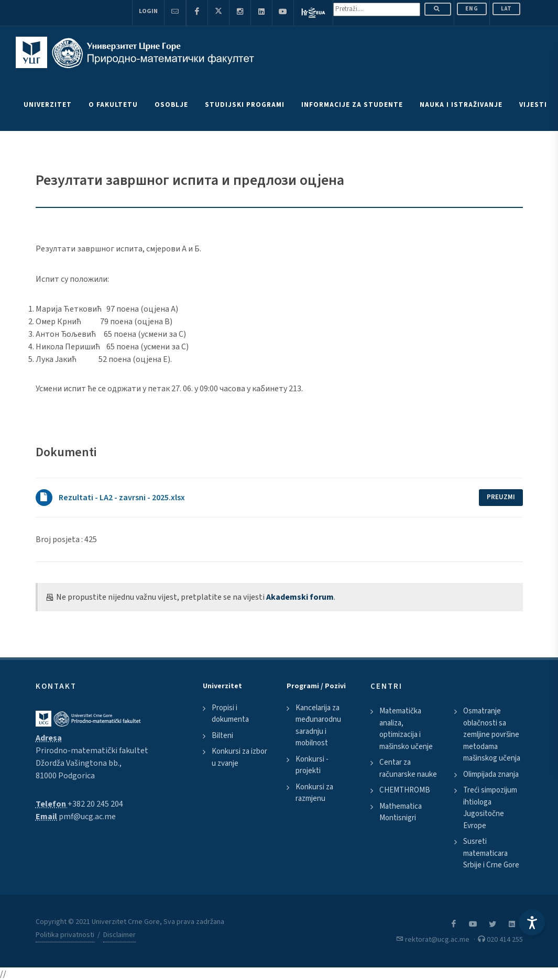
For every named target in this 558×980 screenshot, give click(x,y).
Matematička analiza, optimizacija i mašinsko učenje (406, 729)
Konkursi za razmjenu (314, 793)
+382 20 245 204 (95, 804)
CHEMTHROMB (405, 790)
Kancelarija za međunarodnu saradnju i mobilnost (318, 726)
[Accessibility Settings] (532, 922)
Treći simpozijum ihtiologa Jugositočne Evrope (490, 808)
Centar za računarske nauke (408, 768)
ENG (472, 9)
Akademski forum (300, 597)
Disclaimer (119, 935)
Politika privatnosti (65, 935)
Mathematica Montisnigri (401, 812)
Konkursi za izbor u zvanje (239, 757)
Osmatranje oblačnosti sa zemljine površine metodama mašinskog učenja (492, 735)
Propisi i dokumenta (230, 714)
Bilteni (222, 736)
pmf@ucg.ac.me (87, 817)
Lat (506, 9)
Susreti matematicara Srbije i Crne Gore (491, 853)
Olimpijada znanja (491, 774)
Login (148, 11)
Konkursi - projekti (312, 765)
